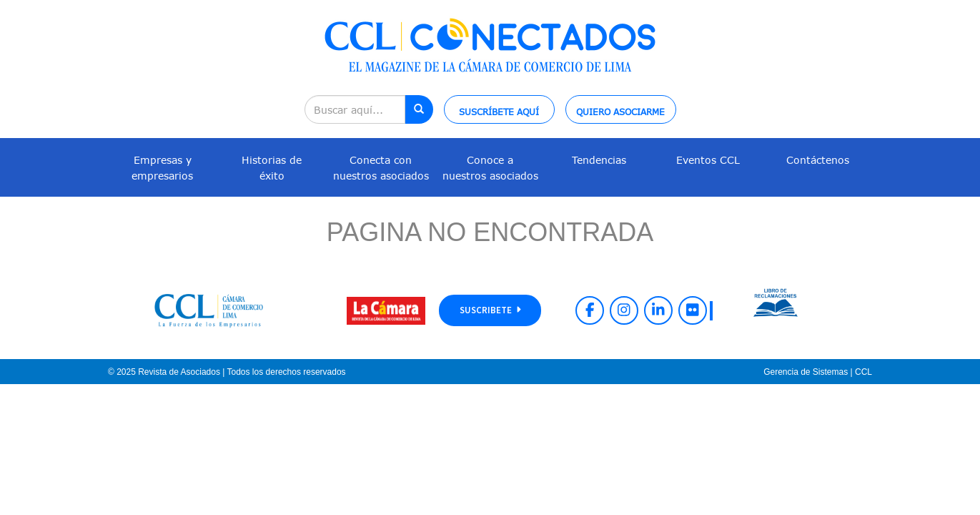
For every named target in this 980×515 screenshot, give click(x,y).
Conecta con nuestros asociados (381, 168)
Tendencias (599, 160)
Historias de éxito (272, 168)
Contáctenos (818, 160)
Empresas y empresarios (162, 168)
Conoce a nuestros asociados (490, 168)
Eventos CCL (708, 160)
